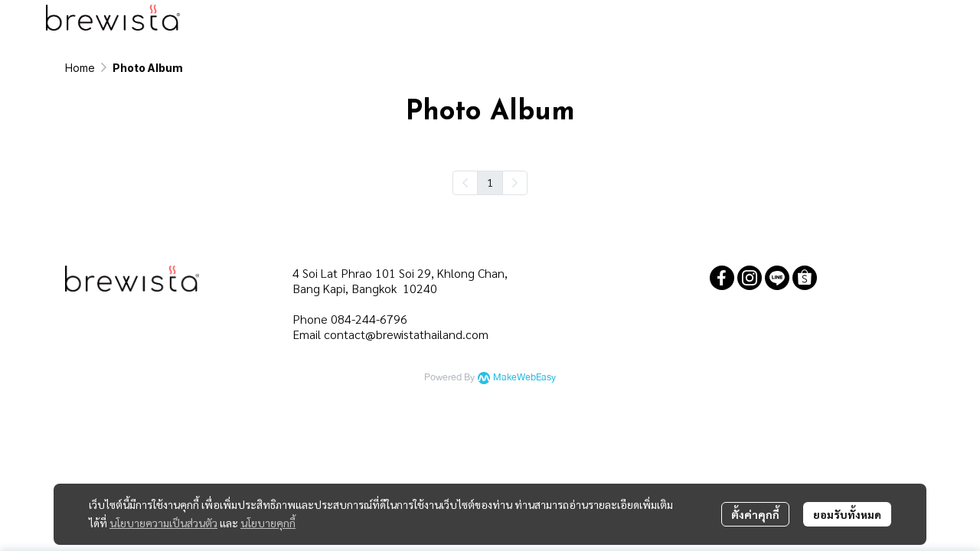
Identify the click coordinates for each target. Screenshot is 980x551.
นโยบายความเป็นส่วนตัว (163, 523)
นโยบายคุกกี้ (268, 523)
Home (80, 68)
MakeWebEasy (524, 378)
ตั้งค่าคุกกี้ (755, 514)
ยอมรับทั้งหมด (847, 514)
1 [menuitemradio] (490, 182)
